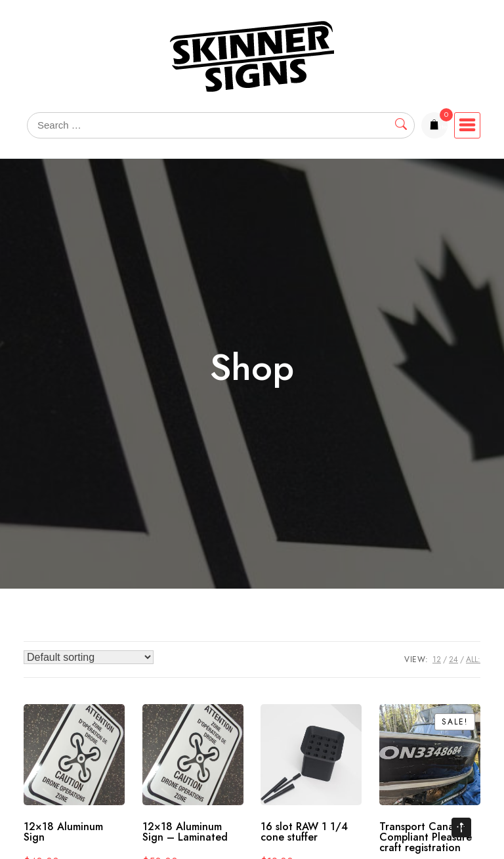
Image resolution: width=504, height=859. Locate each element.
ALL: (473, 660)
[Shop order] (89, 657)
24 (453, 660)
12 (437, 660)
